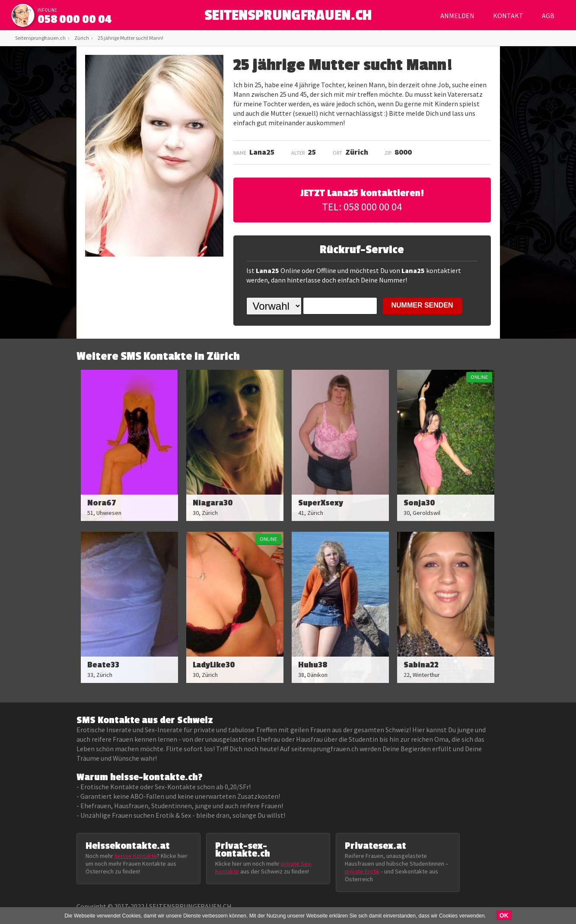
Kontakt (508, 16)
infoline (47, 10)
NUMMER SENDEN (422, 305)
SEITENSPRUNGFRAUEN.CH (288, 17)
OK (504, 915)
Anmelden (457, 16)
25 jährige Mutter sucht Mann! (130, 38)
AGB (548, 16)
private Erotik (362, 871)
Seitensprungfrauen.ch (40, 38)
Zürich (82, 38)
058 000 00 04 (75, 19)
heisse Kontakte (136, 856)
